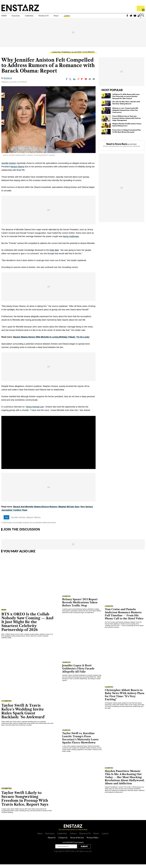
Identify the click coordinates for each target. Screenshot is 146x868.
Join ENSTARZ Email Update (73, 846)
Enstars (20, 8)
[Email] (90, 83)
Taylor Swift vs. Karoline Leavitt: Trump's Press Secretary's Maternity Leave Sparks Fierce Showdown (80, 742)
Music (77, 17)
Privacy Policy (93, 841)
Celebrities (40, 17)
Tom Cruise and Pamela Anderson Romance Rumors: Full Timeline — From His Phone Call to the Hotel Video (124, 618)
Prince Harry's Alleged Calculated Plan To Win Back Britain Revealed (127, 135)
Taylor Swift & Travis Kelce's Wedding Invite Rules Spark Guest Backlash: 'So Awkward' (23, 715)
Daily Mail (54, 254)
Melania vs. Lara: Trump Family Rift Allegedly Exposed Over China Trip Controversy (125, 114)
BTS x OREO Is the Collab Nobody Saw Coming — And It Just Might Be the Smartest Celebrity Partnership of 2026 (27, 626)
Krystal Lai (8, 82)
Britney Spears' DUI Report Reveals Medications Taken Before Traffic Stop (80, 606)
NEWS (5, 17)
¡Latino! (91, 17)
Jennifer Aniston (9, 167)
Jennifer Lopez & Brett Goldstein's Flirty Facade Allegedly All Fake (78, 672)
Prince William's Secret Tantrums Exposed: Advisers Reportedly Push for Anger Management (127, 122)
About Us (52, 841)
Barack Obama (17, 170)
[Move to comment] (94, 83)
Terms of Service (77, 841)
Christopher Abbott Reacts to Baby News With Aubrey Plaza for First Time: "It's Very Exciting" (125, 699)
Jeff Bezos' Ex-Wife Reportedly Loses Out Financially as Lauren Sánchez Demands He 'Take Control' (126, 100)
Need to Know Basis (117, 148)
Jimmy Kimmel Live (35, 410)
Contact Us (63, 841)
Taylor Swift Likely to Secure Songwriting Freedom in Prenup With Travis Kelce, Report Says (25, 802)
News (40, 837)
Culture (73, 837)
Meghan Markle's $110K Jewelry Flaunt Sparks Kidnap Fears (127, 128)
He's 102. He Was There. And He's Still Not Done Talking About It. (126, 106)
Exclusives (21, 17)
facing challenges (71, 240)
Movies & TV (60, 17)
